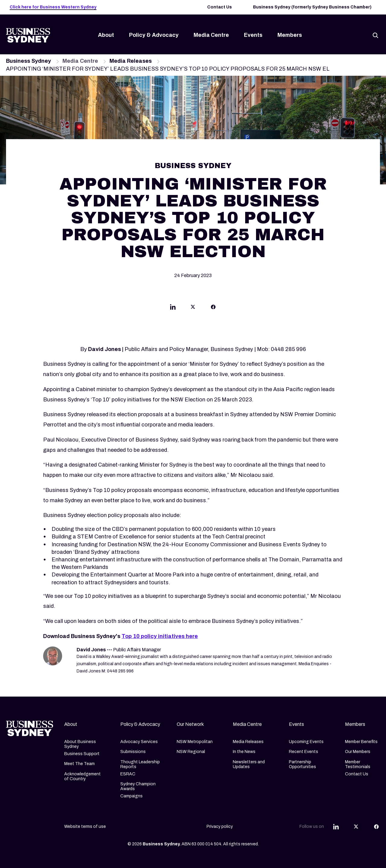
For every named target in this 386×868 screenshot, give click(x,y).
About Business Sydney (80, 744)
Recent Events (304, 752)
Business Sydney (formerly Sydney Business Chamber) (312, 7)
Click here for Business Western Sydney (53, 7)
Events (253, 35)
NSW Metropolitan (195, 742)
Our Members (358, 752)
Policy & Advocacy (154, 35)
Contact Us (220, 7)
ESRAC (128, 774)
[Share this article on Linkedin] (173, 308)
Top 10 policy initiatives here (160, 636)
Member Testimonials (358, 764)
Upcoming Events (306, 742)
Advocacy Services (139, 742)
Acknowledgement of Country (82, 776)
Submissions (133, 752)
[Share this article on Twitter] (193, 308)
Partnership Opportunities (302, 764)
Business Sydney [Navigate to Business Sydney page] (28, 61)
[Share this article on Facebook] (213, 308)
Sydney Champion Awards (138, 786)
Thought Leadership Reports (140, 764)
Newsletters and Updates (249, 764)
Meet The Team (79, 764)
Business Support (82, 754)
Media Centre (211, 35)
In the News (244, 752)
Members (290, 35)
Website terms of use (85, 827)
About (106, 35)
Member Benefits (361, 742)
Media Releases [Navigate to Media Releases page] (131, 61)
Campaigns (131, 796)
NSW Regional (191, 752)
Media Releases (248, 742)
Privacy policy (220, 827)
